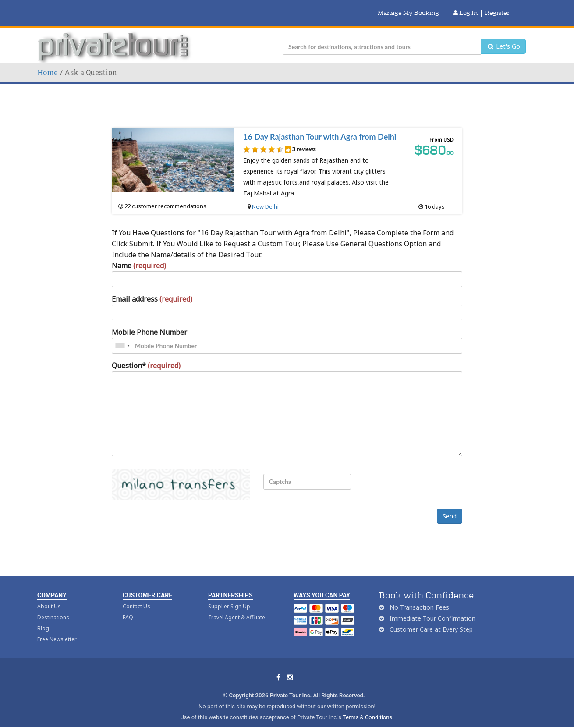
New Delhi (265, 196)
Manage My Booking (408, 7)
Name (139, 255)
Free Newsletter (57, 629)
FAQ (128, 607)
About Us (49, 596)
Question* (146, 355)
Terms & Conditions (367, 707)
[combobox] (122, 335)
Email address (152, 288)
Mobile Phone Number (149, 322)
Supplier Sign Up (229, 596)
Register (497, 7)
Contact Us (136, 596)
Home (48, 62)
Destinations (53, 607)
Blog (43, 618)
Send (450, 506)
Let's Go (503, 36)
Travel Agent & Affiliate (237, 607)
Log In (465, 7)
